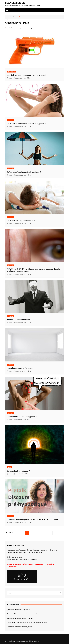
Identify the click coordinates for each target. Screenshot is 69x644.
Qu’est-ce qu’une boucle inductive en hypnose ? (26, 124)
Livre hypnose (11, 72)
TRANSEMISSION (15, 3)
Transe (10, 467)
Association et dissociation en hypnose (19, 627)
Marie (9, 78)
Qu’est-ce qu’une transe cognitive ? (18, 610)
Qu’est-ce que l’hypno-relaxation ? (21, 221)
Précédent (9, 533)
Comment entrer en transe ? (18, 471)
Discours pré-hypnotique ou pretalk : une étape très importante (32, 519)
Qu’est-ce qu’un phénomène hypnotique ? (24, 172)
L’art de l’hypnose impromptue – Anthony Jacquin (27, 75)
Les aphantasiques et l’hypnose (20, 368)
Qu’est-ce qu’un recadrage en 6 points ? (20, 618)
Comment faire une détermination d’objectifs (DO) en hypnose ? (28, 623)
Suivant (49, 533)
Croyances (11, 316)
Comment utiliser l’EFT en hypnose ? (22, 417)
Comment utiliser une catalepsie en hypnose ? (22, 614)
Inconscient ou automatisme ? (19, 320)
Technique (10, 120)
